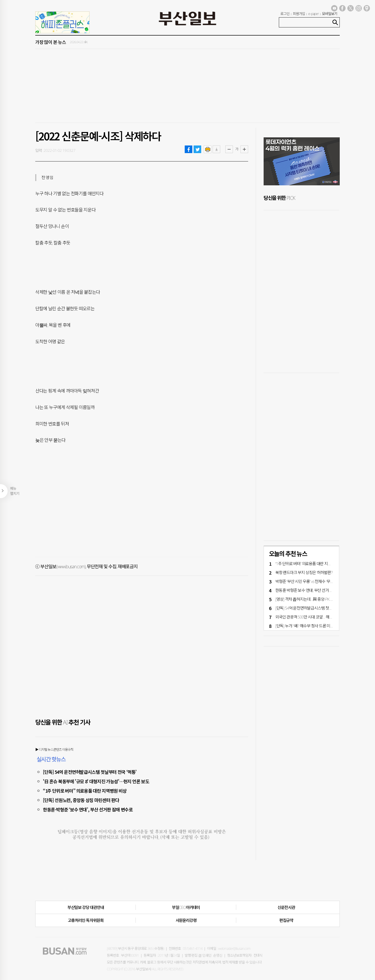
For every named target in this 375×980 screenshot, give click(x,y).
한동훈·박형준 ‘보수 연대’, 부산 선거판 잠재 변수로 (88, 809)
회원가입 (299, 14)
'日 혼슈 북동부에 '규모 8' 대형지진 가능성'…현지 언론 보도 (96, 781)
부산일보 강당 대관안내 (86, 907)
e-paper (314, 14)
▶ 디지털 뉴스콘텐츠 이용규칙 (54, 749)
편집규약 (286, 920)
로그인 (285, 14)
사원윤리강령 (186, 920)
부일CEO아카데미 (186, 907)
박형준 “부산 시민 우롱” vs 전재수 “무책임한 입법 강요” (316, 581)
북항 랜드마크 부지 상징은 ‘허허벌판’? (304, 573)
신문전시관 (286, 907)
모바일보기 (330, 14)
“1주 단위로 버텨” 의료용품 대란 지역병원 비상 (85, 791)
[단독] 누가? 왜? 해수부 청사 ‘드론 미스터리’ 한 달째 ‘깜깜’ (318, 626)
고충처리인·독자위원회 (86, 920)
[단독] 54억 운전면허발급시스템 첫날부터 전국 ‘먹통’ (90, 772)
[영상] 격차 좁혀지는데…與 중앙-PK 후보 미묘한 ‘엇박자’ (318, 599)
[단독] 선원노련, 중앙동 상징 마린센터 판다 (81, 800)
